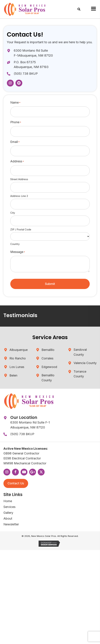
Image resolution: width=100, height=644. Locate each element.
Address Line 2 (19, 196)
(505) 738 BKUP (26, 74)
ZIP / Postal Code (21, 229)
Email (15, 142)
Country (15, 244)
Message (18, 252)
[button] (10, 83)
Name (15, 103)
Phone (16, 122)
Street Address (19, 179)
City (13, 213)
